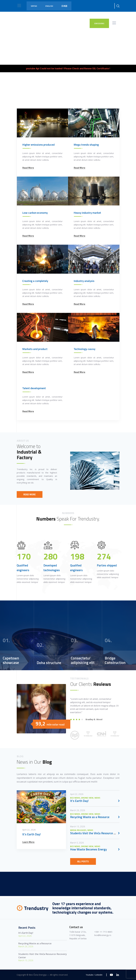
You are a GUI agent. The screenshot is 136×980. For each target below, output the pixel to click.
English (49, 6)
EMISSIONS (99, 23)
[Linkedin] (118, 975)
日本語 (64, 6)
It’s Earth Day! (26, 933)
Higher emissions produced (38, 414)
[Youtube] (111, 975)
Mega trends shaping (86, 414)
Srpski (34, 6)
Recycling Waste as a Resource (35, 943)
